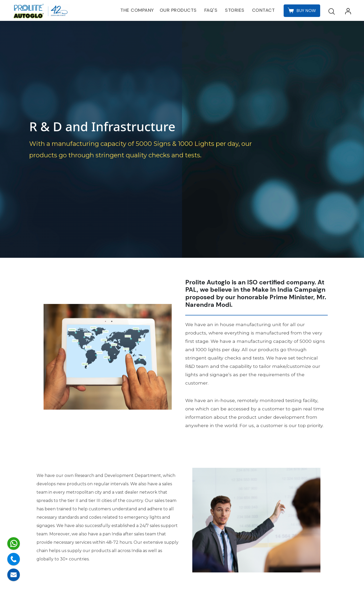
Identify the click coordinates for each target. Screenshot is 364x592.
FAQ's (210, 10)
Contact (263, 10)
